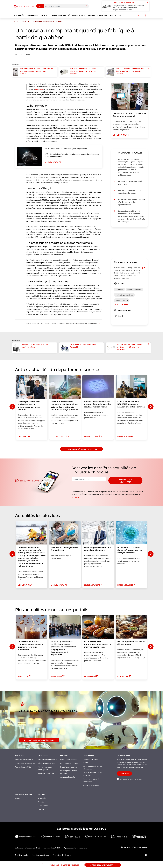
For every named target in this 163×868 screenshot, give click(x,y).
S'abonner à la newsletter (125, 481)
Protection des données (62, 855)
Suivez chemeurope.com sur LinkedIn (129, 779)
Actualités (42, 798)
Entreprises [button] (32, 15)
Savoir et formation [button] (97, 15)
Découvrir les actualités (24, 760)
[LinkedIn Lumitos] (146, 855)
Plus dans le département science (81, 449)
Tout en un (42, 809)
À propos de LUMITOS (52, 848)
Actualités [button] (19, 15)
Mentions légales (22, 855)
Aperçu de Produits (68, 777)
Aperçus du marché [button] (61, 15)
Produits (41, 802)
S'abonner (124, 774)
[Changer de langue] (145, 16)
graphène (39, 89)
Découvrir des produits (69, 760)
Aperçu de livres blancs (92, 785)
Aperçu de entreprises (46, 773)
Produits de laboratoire (69, 763)
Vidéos (18, 798)
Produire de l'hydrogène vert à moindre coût (130, 183)
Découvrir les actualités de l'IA (39, 740)
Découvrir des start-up (46, 763)
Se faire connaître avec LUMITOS (28, 848)
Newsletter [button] (115, 15)
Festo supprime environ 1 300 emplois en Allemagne (130, 192)
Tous (39, 6)
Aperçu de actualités (23, 767)
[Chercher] (86, 6)
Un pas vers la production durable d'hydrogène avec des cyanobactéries (132, 202)
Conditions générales (41, 855)
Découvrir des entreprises (47, 760)
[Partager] (139, 16)
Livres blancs (43, 806)
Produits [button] (45, 15)
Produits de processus (69, 767)
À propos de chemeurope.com (75, 848)
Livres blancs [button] (79, 15)
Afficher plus (122, 305)
